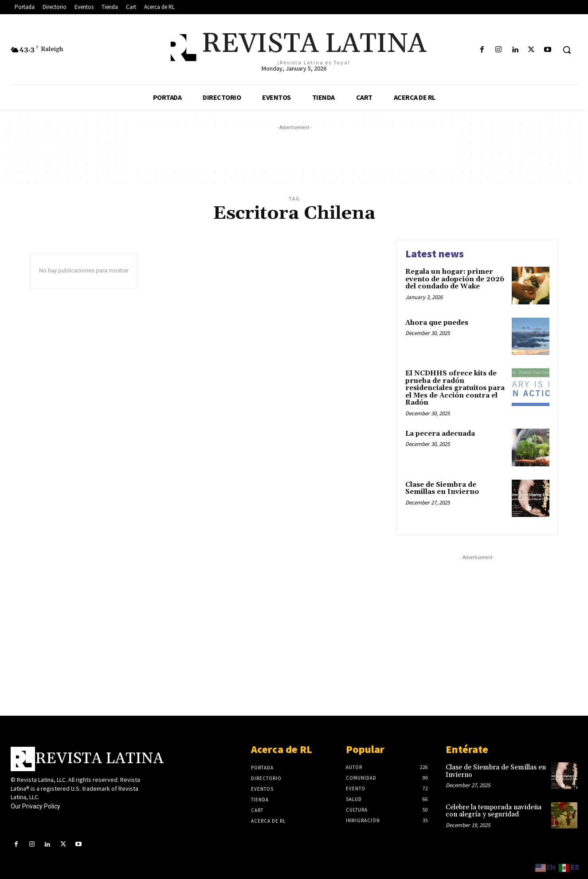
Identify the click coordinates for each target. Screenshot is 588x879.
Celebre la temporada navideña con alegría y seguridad (494, 811)
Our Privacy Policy (35, 806)
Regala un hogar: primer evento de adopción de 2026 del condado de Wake (455, 279)
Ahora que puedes (437, 323)
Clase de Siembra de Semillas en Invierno (442, 489)
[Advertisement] (294, 152)
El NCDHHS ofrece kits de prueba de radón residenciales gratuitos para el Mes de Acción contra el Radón (455, 388)
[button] (567, 50)
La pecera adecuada (440, 434)
